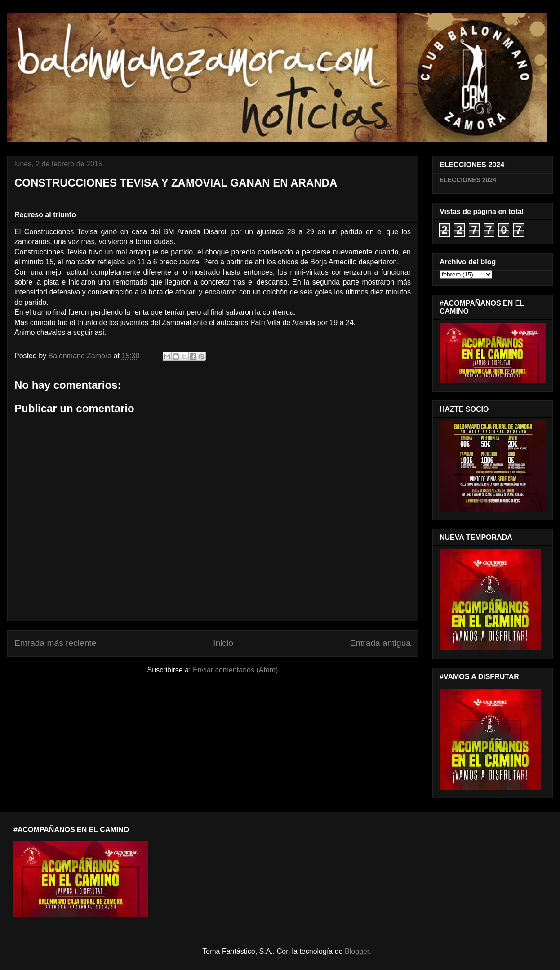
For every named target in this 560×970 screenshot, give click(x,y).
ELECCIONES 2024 (468, 180)
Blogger (357, 951)
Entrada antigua (380, 643)
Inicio (223, 643)
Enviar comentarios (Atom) (235, 670)
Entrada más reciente (55, 643)
